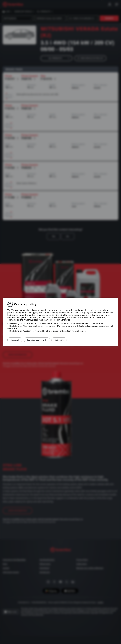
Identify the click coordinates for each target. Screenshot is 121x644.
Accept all (16, 340)
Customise (64, 340)
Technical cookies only (40, 340)
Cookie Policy (53, 320)
